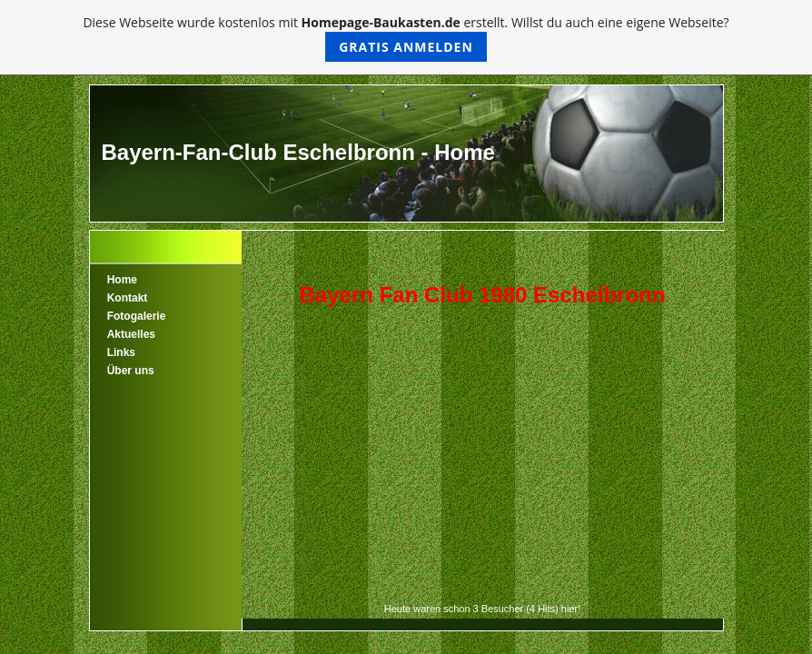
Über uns (131, 371)
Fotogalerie (137, 316)
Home (122, 280)
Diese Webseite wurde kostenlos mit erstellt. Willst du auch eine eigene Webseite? (406, 38)
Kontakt (128, 298)
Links (121, 352)
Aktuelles (131, 334)
